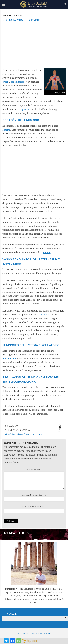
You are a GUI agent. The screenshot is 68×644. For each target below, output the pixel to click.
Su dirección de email (34, 507)
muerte (47, 252)
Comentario (34, 470)
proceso (26, 109)
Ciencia (18, 16)
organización (18, 82)
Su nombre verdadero (34, 495)
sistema (6, 130)
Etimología (8, 16)
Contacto (34, 634)
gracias (43, 315)
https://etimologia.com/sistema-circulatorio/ (23, 434)
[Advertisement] (34, 45)
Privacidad (45, 634)
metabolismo (9, 359)
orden (5, 82)
